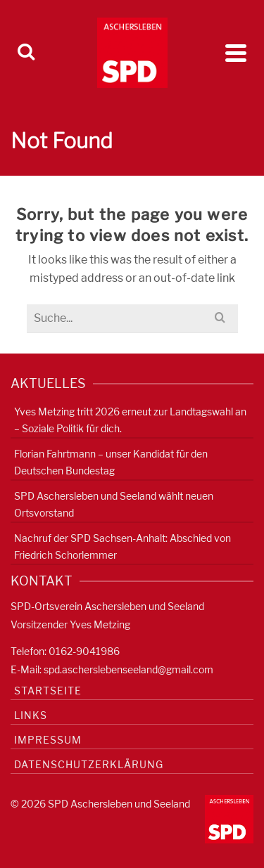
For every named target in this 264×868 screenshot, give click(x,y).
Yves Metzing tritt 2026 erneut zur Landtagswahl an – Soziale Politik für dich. (130, 420)
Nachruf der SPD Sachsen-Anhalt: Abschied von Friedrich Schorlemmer (122, 546)
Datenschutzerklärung (89, 764)
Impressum (48, 740)
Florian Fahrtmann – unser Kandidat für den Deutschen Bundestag (111, 462)
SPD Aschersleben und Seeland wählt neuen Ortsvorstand (114, 504)
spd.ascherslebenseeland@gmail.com (128, 669)
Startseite (48, 691)
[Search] (26, 53)
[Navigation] (236, 53)
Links (31, 715)
